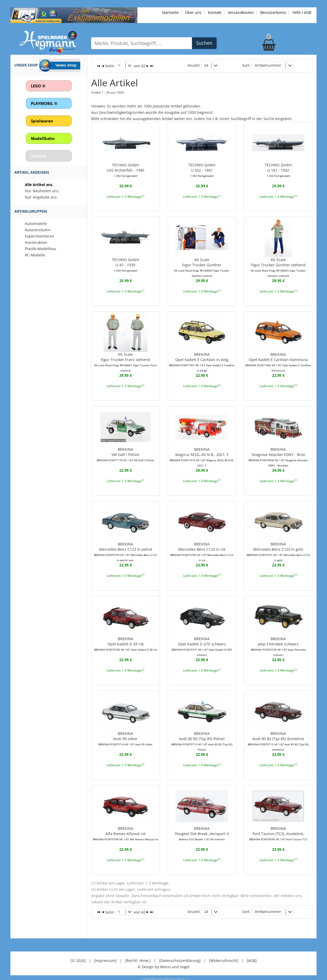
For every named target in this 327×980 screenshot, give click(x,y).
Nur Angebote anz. (41, 197)
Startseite (170, 12)
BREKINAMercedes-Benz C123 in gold (278, 551)
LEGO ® (38, 86)
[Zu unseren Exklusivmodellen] (74, 15)
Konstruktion (36, 242)
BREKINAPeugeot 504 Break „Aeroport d (202, 832)
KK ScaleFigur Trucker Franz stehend (126, 362)
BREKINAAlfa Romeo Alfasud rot (126, 832)
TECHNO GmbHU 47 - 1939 (125, 264)
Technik (39, 156)
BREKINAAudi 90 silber (125, 738)
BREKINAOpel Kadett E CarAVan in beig (202, 362)
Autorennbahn (38, 230)
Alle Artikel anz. (39, 185)
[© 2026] (78, 959)
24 (206, 65)
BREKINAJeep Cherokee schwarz (278, 643)
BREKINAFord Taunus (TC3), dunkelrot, (278, 832)
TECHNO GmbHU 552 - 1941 (202, 170)
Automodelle (36, 224)
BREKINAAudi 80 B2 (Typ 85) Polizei (202, 740)
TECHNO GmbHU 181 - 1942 (278, 170)
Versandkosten (241, 12)
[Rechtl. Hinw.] (138, 959)
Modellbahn (43, 138)
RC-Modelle (35, 255)
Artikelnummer (268, 65)
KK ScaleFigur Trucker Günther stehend (278, 267)
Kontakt (215, 12)
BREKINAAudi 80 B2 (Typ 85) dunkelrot (278, 740)
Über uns (193, 12)
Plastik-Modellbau (41, 249)
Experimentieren (40, 236)
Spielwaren (42, 121)
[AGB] (252, 959)
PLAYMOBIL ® (44, 103)
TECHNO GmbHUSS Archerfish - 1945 (126, 170)
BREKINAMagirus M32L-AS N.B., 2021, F (202, 456)
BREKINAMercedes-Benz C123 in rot (202, 551)
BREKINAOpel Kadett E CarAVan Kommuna (278, 362)
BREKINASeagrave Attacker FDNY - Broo (278, 456)
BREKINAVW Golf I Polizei (125, 454)
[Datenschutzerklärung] (180, 959)
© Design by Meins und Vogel (163, 965)
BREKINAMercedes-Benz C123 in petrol (125, 551)
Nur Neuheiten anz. (42, 191)
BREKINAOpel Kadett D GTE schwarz (202, 646)
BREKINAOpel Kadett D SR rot (126, 643)
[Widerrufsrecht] (224, 959)
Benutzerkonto (273, 12)
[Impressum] (105, 959)
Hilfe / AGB (302, 12)
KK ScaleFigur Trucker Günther (202, 267)
